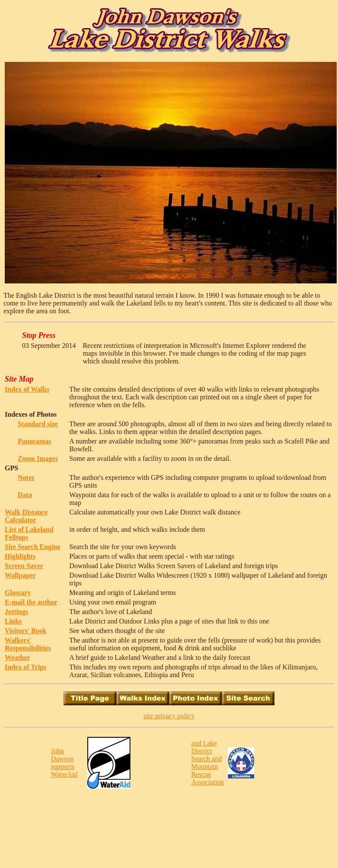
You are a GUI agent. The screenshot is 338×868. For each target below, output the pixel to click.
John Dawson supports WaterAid (64, 763)
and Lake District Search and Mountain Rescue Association (208, 763)
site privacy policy (169, 716)
